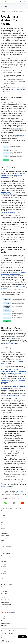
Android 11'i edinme (16, 90)
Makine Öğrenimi (5, 533)
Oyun (3, 531)
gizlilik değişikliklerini (16, 373)
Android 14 (4, 567)
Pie (2, 578)
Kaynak (3, 518)
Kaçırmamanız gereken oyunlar (19, 11)
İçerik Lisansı (20, 491)
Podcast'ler (4, 525)
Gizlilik (3, 540)
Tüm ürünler (4, 626)
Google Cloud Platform (7, 623)
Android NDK (4, 594)
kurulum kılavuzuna (10, 344)
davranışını (22, 135)
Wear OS (3, 551)
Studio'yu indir (5, 591)
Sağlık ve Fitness (5, 536)
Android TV (4, 558)
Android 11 (4, 574)
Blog (2, 522)
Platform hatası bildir (6, 600)
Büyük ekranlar (5, 549)
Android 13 (4, 569)
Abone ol (22, 637)
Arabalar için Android (6, 556)
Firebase (3, 621)
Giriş (25, 2)
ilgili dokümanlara (6, 486)
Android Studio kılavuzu (7, 584)
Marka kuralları (14, 631)
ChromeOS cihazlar (6, 553)
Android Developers (6, 11)
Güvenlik (3, 515)
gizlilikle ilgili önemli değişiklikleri (9, 194)
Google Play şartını (6, 266)
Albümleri (5, 13)
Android (3, 511)
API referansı (4, 589)
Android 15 (4, 564)
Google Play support (6, 605)
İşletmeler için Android (7, 513)
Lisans (7, 631)
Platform (4, 6)
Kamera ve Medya (5, 538)
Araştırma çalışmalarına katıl (8, 607)
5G (2, 543)
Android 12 (4, 571)
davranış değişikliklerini (8, 192)
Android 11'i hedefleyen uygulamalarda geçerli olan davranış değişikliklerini (14, 274)
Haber (3, 520)
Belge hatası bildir (5, 602)
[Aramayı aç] (21, 2)
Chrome (3, 619)
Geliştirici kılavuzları (6, 587)
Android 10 (4, 576)
